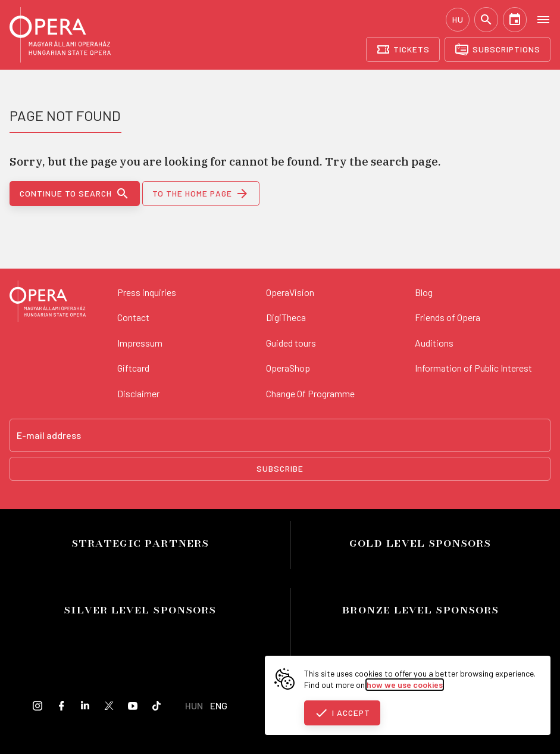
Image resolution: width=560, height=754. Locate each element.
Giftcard (133, 368)
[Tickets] (403, 49)
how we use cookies (405, 685)
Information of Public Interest (473, 368)
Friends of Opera (448, 317)
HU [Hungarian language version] (458, 19)
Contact (133, 317)
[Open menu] (543, 19)
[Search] (486, 20)
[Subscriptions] (498, 49)
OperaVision (290, 292)
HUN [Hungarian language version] (194, 705)
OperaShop (288, 368)
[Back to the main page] (48, 303)
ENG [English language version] (219, 705)
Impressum (140, 343)
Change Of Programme (310, 393)
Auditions (434, 343)
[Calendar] (515, 20)
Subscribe (280, 468)
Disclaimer (138, 393)
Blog (424, 292)
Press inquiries (147, 292)
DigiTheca (286, 317)
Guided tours (291, 343)
